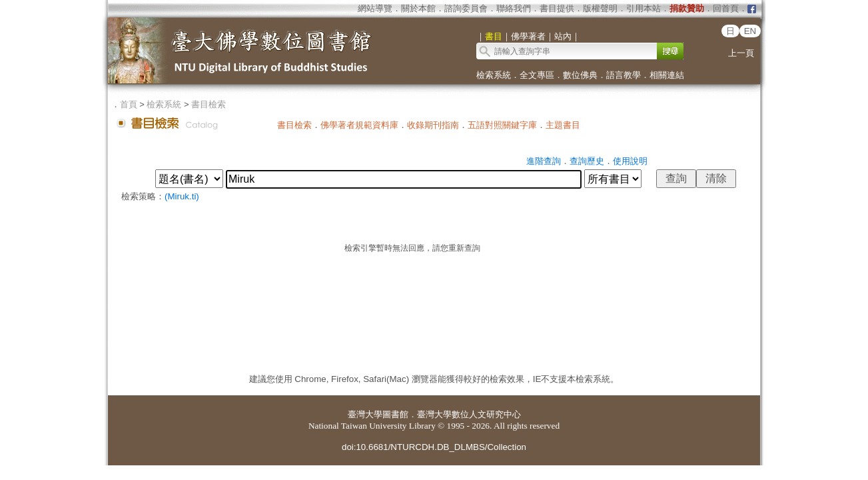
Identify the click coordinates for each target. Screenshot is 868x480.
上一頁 (741, 53)
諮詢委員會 (466, 8)
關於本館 (418, 8)
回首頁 (726, 8)
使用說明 (630, 161)
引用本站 (644, 8)
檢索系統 (494, 75)
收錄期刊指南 (433, 125)
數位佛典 (580, 75)
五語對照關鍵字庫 (502, 125)
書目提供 (557, 8)
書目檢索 (209, 104)
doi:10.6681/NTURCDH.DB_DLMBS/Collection (434, 447)
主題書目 (563, 125)
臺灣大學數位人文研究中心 (469, 414)
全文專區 (537, 75)
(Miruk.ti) (182, 196)
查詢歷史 (587, 161)
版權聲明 (600, 8)
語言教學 (624, 75)
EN (750, 31)
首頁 (129, 104)
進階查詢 (544, 161)
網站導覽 (375, 8)
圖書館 (395, 414)
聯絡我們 (514, 8)
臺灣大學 (365, 414)
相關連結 (667, 75)
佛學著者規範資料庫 (359, 125)
